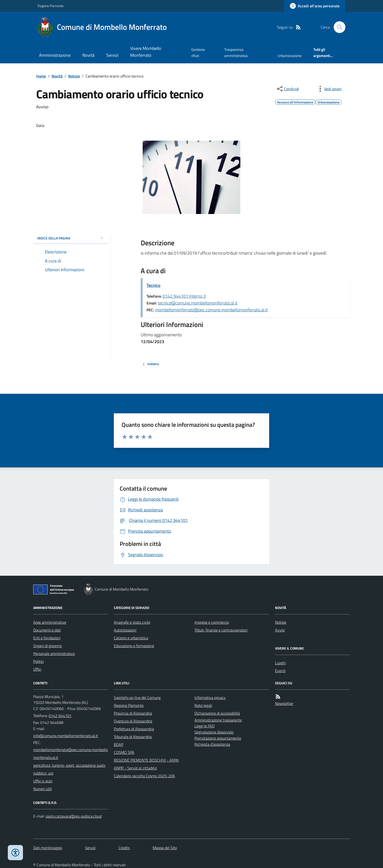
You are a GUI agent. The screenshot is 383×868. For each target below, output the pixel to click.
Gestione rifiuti (198, 52)
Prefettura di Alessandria (134, 729)
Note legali (203, 705)
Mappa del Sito (165, 848)
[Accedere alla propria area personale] (315, 6)
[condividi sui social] (287, 89)
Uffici (37, 669)
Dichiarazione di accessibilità (217, 713)
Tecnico (154, 285)
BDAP (119, 744)
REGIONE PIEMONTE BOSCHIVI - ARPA (146, 760)
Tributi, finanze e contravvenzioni (221, 630)
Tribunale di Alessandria (133, 737)
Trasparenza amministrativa (236, 52)
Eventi (280, 671)
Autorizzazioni (125, 630)
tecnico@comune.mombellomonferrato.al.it (198, 303)
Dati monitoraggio (48, 848)
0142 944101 (60, 716)
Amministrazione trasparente (218, 720)
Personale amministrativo (54, 654)
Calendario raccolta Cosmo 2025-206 (144, 776)
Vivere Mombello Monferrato (146, 52)
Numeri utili (43, 789)
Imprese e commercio (212, 622)
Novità (88, 55)
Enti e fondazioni (47, 638)
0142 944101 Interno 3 (184, 296)
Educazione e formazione (134, 646)
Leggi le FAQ (205, 726)
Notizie (74, 76)
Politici (38, 661)
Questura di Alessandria (133, 721)
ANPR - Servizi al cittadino (135, 768)
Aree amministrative (50, 622)
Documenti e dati (47, 630)
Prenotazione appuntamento (218, 738)
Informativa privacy (210, 698)
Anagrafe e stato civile (132, 622)
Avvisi (280, 630)
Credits (124, 848)
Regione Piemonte (51, 6)
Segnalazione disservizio (214, 732)
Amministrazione (55, 55)
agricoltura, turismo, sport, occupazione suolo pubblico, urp (69, 769)
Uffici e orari (43, 781)
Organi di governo (48, 646)
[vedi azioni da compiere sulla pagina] (329, 89)
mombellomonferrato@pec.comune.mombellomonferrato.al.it (211, 310)
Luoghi (280, 663)
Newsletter (284, 703)
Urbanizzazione (290, 56)
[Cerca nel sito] (338, 27)
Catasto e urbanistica (131, 638)
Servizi (112, 55)
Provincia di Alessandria (133, 713)
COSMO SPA (124, 752)
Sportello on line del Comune (137, 698)
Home (41, 76)
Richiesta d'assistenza (212, 744)
